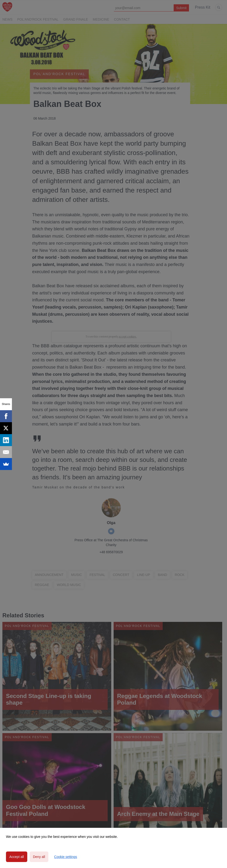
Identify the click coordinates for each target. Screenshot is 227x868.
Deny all (39, 857)
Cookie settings (66, 857)
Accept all (17, 857)
